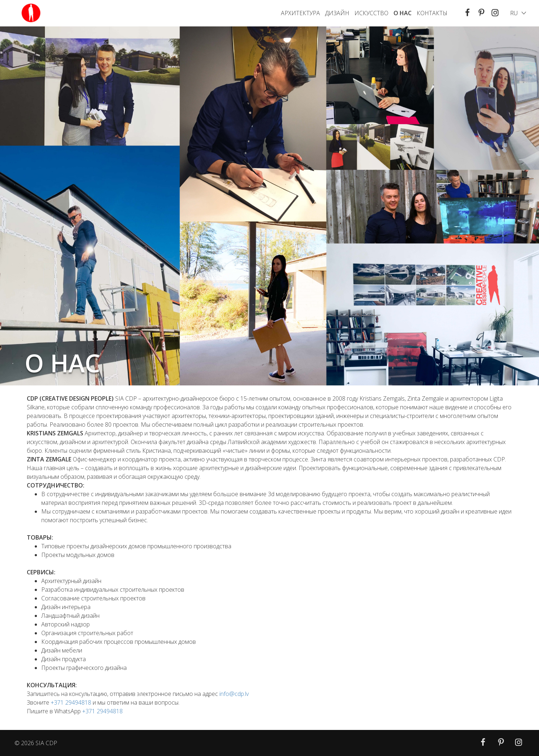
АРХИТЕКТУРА (300, 13)
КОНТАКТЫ (432, 13)
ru (514, 13)
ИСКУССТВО (371, 13)
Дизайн (337, 13)
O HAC (403, 13)
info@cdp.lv (234, 694)
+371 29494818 (71, 702)
